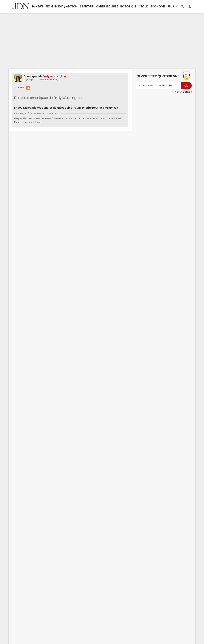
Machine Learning (23, 122)
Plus (172, 6)
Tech (49, 6)
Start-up (87, 6)
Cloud (144, 6)
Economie (158, 6)
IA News (38, 6)
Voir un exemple (183, 92)
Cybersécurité (107, 6)
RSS (28, 88)
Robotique (128, 6)
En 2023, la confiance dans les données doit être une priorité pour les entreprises (66, 108)
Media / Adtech (66, 6)
